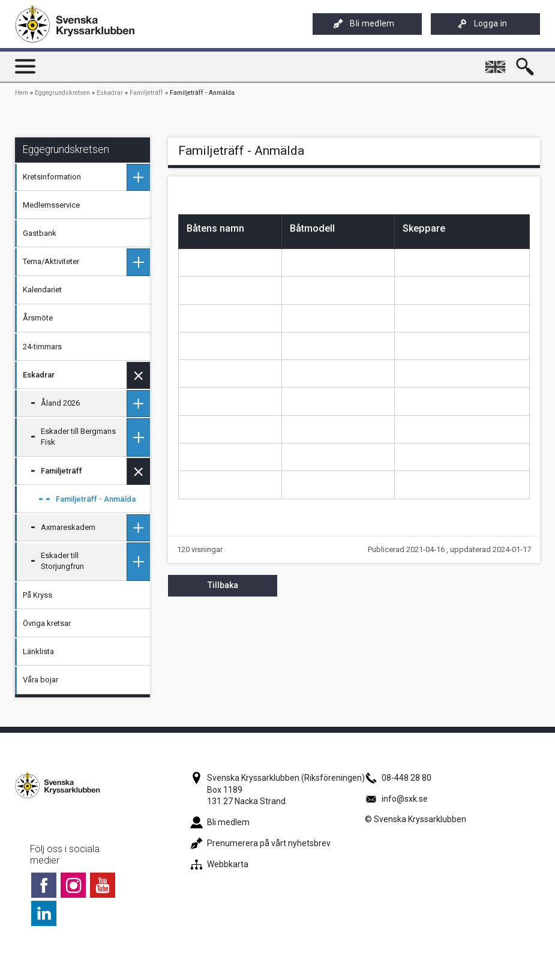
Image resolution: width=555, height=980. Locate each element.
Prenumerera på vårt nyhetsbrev (260, 843)
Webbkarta (219, 864)
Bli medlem (364, 24)
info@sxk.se (396, 799)
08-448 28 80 (398, 778)
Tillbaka (223, 585)
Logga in (482, 24)
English (496, 62)
